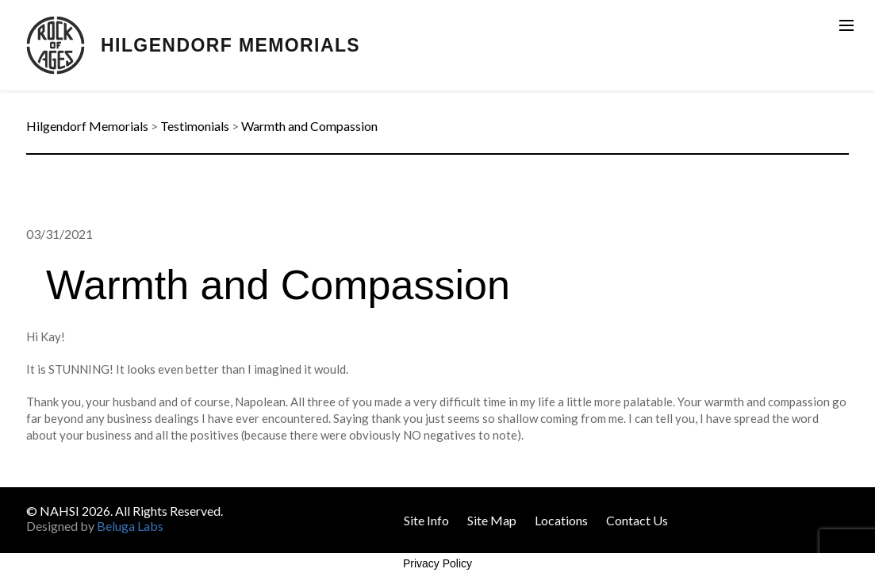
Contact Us (637, 520)
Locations (561, 520)
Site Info (426, 520)
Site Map (492, 520)
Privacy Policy (437, 563)
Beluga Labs (130, 526)
